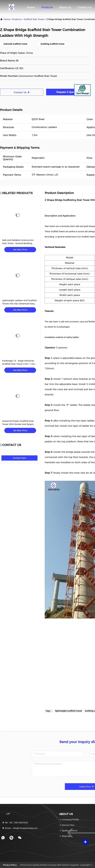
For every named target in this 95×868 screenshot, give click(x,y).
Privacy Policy (10, 865)
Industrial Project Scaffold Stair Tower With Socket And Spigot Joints (18, 424)
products (17, 19)
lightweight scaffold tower (69, 711)
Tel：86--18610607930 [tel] (15, 823)
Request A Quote (68, 92)
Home (31, 7)
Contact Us (84, 7)
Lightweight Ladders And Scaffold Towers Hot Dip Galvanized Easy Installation (19, 304)
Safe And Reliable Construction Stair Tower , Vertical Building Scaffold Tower (18, 243)
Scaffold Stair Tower (34, 19)
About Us (65, 7)
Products (47, 7)
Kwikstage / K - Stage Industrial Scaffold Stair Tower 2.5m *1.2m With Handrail (19, 364)
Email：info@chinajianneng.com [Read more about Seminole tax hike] (20, 828)
